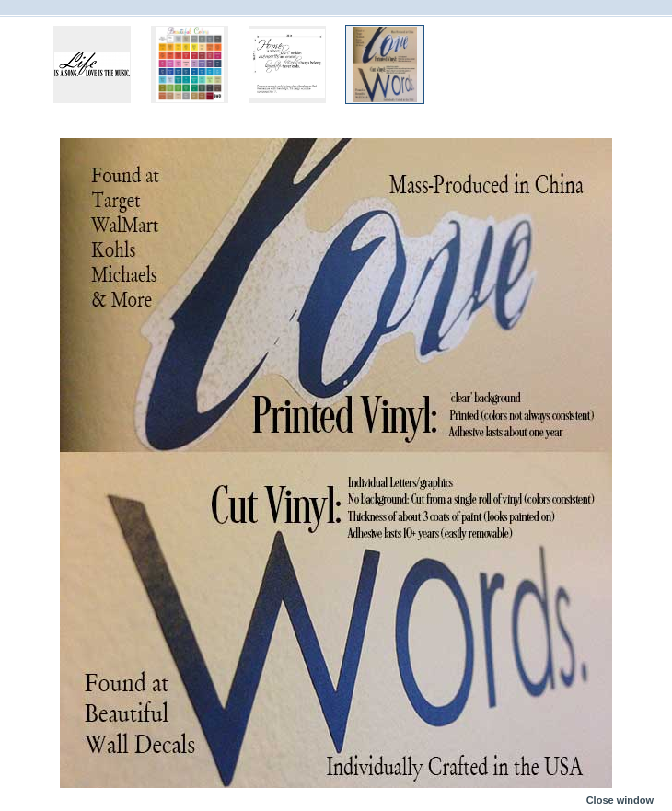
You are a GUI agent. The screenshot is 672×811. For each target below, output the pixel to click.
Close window (620, 796)
